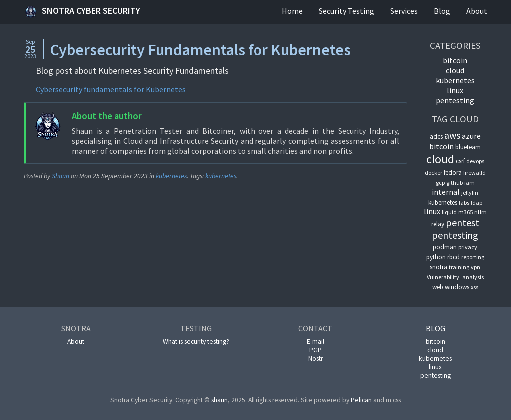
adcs (436, 136)
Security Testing (347, 11)
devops (475, 161)
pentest (462, 223)
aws (452, 135)
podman (445, 247)
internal (446, 192)
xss (474, 287)
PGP (316, 350)
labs (464, 202)
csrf (460, 161)
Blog (442, 11)
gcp (440, 182)
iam (469, 182)
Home (292, 11)
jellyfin (470, 192)
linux (455, 90)
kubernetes (171, 176)
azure (471, 136)
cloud (455, 70)
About (477, 11)
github (454, 182)
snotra (438, 267)
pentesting (455, 100)
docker (433, 172)
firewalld (474, 172)
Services (404, 11)
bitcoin (455, 60)
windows (457, 287)
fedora (453, 172)
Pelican (361, 400)
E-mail (316, 341)
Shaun (61, 176)
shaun (219, 400)
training (459, 267)
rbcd (453, 257)
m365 (465, 212)
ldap (476, 202)
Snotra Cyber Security (82, 12)
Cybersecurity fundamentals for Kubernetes (111, 89)
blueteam (468, 147)
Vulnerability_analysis (455, 277)
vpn (475, 267)
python (436, 257)
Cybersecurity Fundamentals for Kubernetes (200, 50)
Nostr (316, 358)
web (438, 287)
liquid (449, 212)
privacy (468, 247)
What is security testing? (196, 341)
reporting (473, 257)
